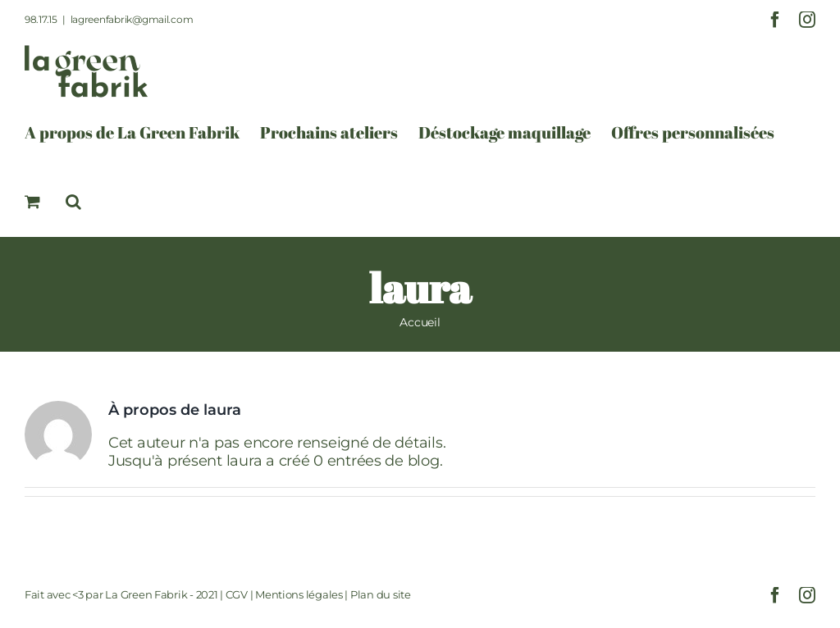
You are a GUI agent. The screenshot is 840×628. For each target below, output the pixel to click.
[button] (73, 202)
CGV (237, 594)
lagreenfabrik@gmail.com (132, 19)
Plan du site (381, 594)
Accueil (420, 322)
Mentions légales (299, 594)
